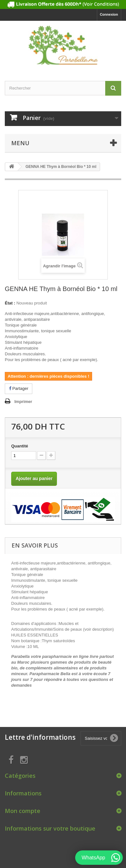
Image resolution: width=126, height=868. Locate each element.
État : (10, 303)
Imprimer (23, 402)
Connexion (109, 14)
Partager (19, 388)
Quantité (20, 446)
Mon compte (23, 811)
